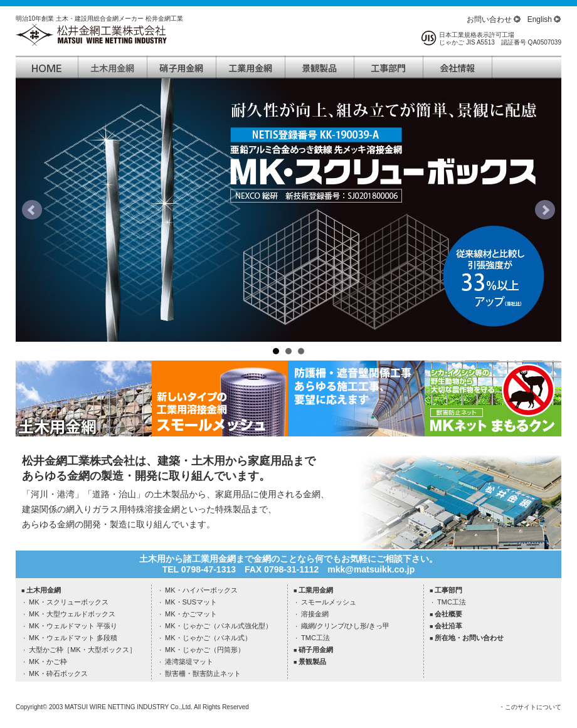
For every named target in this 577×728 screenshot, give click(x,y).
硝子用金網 (316, 650)
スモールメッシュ (329, 602)
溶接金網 (315, 614)
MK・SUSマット (191, 602)
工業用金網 (316, 590)
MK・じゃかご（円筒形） (205, 650)
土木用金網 (44, 590)
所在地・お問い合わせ (469, 638)
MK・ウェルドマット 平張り (73, 626)
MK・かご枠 (48, 662)
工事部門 (448, 590)
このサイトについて (533, 707)
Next (545, 210)
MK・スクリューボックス (69, 602)
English (540, 19)
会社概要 (448, 614)
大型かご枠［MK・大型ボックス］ (82, 650)
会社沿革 (448, 626)
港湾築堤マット (189, 662)
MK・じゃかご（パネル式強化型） (219, 626)
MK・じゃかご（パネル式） (208, 638)
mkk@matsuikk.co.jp (371, 569)
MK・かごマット (191, 614)
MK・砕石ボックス (58, 673)
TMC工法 (315, 638)
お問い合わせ (489, 19)
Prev (32, 210)
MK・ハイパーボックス (201, 590)
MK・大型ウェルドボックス (72, 614)
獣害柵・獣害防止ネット (203, 673)
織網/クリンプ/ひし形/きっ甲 (345, 626)
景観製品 (312, 662)
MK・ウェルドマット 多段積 (73, 638)
